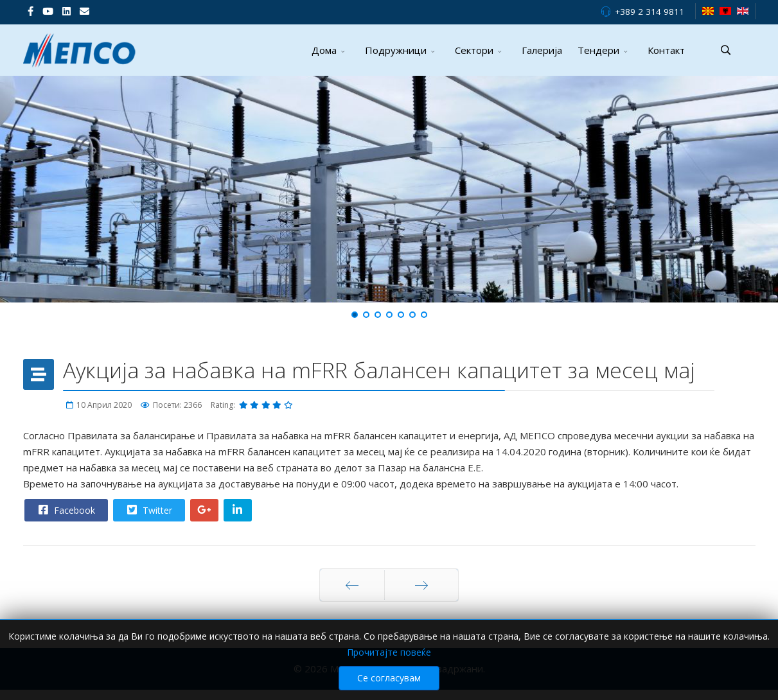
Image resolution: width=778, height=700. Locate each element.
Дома (324, 50)
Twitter (148, 510)
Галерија (542, 50)
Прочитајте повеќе (389, 668)
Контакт (666, 50)
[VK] (84, 11)
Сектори (474, 50)
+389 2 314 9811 (650, 12)
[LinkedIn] (66, 11)
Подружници (396, 50)
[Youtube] (48, 11)
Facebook (66, 510)
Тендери (598, 50)
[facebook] (31, 11)
